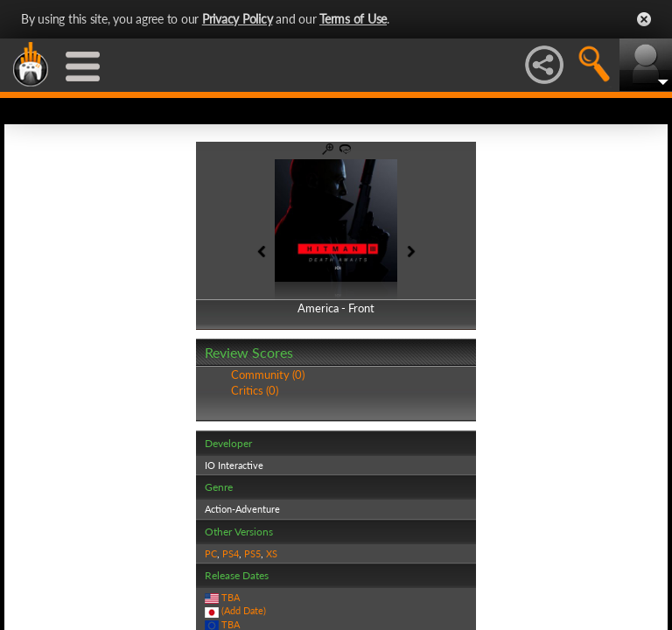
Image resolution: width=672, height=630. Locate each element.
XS (272, 553)
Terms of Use (353, 19)
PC (211, 553)
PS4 (231, 553)
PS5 (252, 553)
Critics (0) (255, 390)
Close (644, 19)
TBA (231, 597)
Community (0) (268, 374)
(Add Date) (244, 610)
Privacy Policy (238, 19)
